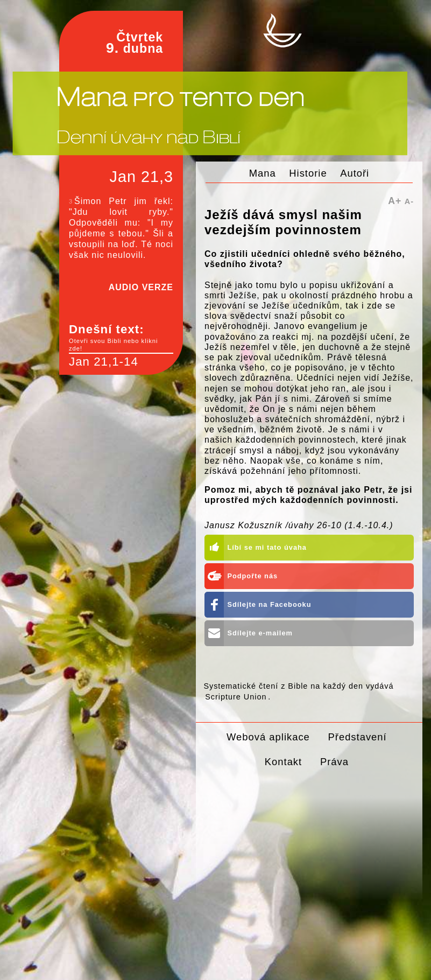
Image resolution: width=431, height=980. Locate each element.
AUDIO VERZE (141, 287)
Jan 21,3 (142, 177)
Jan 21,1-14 (104, 362)
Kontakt (283, 762)
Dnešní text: (121, 338)
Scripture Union (236, 697)
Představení (358, 737)
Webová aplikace (268, 737)
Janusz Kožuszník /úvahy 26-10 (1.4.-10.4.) (299, 525)
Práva (334, 762)
